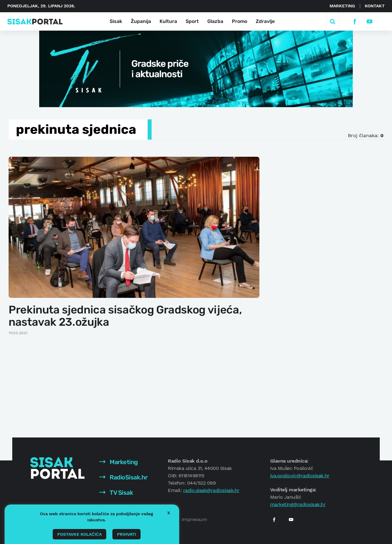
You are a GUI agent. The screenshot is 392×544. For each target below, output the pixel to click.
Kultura (168, 21)
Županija (141, 21)
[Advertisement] (318, 248)
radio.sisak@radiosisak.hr (211, 490)
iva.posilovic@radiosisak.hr (300, 476)
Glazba (215, 21)
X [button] (169, 513)
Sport (192, 21)
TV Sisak (116, 493)
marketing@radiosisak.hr (298, 504)
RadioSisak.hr (123, 477)
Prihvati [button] (126, 534)
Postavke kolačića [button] (79, 534)
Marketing (342, 6)
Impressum (194, 519)
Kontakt (375, 6)
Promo (239, 21)
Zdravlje (265, 21)
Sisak (116, 21)
